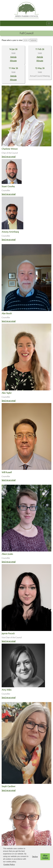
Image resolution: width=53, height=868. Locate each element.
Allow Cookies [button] (45, 857)
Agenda (13, 57)
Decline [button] (35, 857)
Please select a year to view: (12, 40)
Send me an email (9, 157)
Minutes (13, 61)
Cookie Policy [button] (9, 865)
